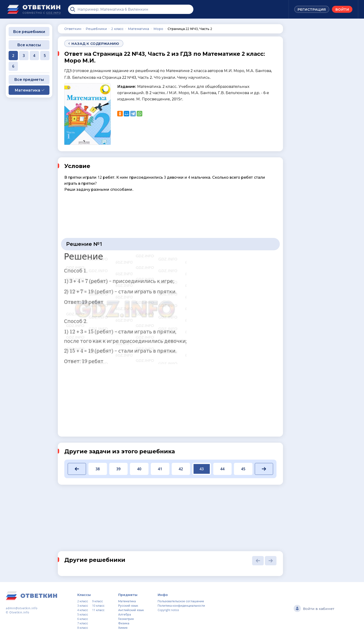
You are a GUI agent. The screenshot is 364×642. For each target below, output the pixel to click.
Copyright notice (168, 610)
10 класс (98, 606)
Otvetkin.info (19, 612)
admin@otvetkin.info (22, 608)
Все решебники (29, 32)
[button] (77, 469)
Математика (127, 601)
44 (222, 469)
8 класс (83, 628)
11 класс (98, 610)
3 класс (83, 606)
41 (160, 469)
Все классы (29, 45)
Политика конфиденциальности (181, 606)
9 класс (97, 601)
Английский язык (131, 610)
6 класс (83, 619)
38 (97, 469)
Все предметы (29, 79)
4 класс (83, 610)
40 (139, 469)
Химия (123, 628)
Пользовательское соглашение (181, 601)
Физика (124, 623)
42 (181, 469)
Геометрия (126, 619)
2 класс (83, 601)
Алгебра (125, 614)
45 (243, 469)
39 (118, 469)
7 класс (83, 623)
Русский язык (128, 606)
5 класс (83, 614)
